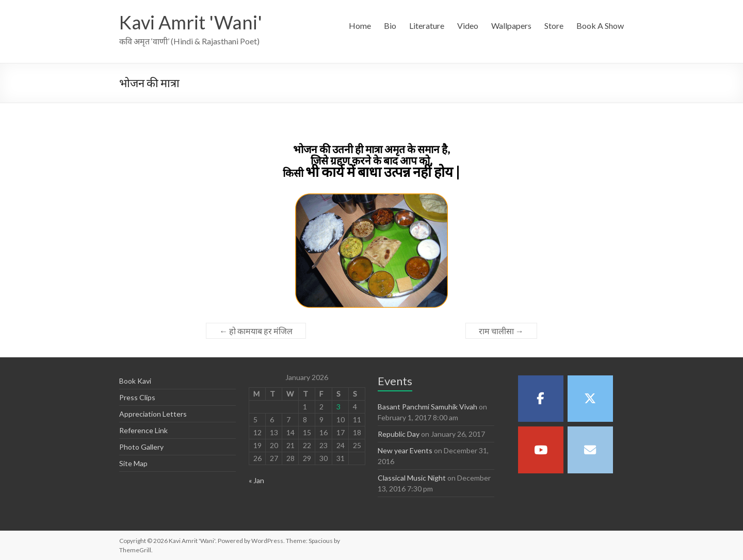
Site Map (133, 463)
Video (468, 26)
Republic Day (399, 434)
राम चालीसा (501, 331)
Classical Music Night (412, 478)
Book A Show (600, 26)
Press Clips (137, 397)
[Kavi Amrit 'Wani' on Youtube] (541, 450)
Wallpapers (511, 26)
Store (554, 26)
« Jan (256, 480)
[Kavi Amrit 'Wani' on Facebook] (541, 399)
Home (360, 26)
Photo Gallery (141, 447)
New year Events (405, 450)
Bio (390, 26)
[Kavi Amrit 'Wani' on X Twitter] (590, 399)
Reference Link (143, 430)
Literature (427, 26)
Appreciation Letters (153, 414)
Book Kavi (135, 381)
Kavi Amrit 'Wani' (191, 22)
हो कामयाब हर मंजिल (256, 331)
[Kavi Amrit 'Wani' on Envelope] (590, 450)
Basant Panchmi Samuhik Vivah (427, 407)
